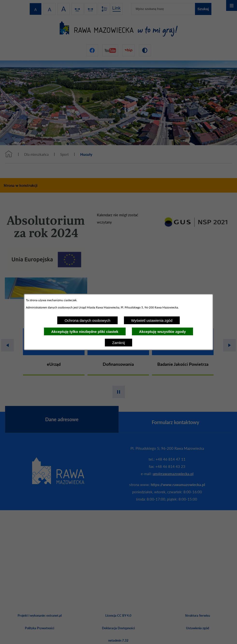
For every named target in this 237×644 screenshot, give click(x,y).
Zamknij (118, 343)
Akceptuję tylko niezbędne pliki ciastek (85, 332)
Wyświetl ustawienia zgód (152, 320)
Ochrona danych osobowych (87, 320)
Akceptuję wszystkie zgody (162, 332)
